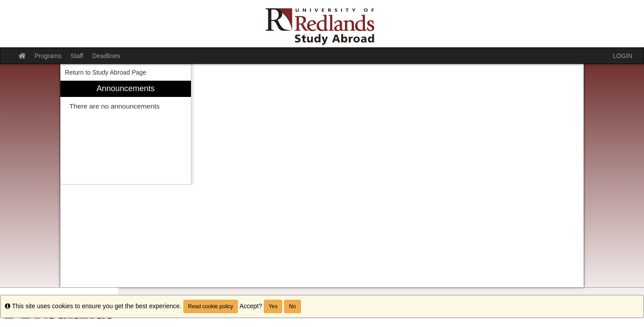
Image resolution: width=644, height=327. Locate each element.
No (292, 306)
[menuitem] (126, 132)
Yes (273, 306)
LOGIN (623, 56)
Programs (48, 56)
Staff (77, 56)
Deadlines (106, 56)
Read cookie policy (211, 306)
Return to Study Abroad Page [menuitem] (106, 72)
